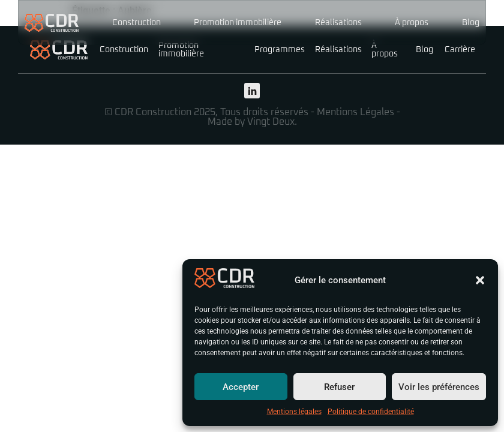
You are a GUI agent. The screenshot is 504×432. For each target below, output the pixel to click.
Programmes (280, 50)
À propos (412, 23)
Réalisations (338, 23)
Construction (136, 23)
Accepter (241, 387)
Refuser (339, 387)
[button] (480, 280)
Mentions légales (294, 412)
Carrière (460, 50)
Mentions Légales (355, 112)
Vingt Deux (271, 122)
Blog (471, 23)
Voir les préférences (439, 387)
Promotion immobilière (238, 23)
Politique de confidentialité (371, 412)
